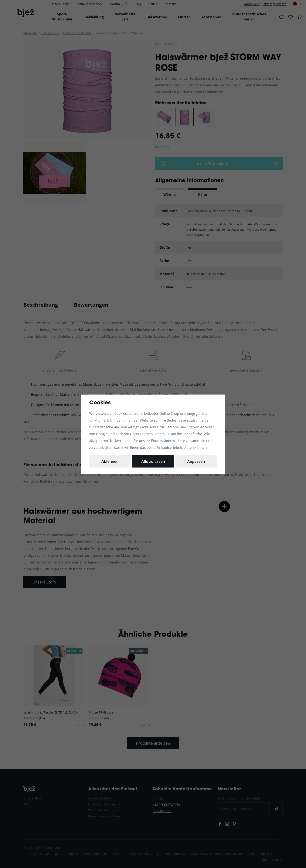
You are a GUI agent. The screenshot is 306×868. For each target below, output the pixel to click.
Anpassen (110, 461)
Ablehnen (153, 461)
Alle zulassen (196, 461)
